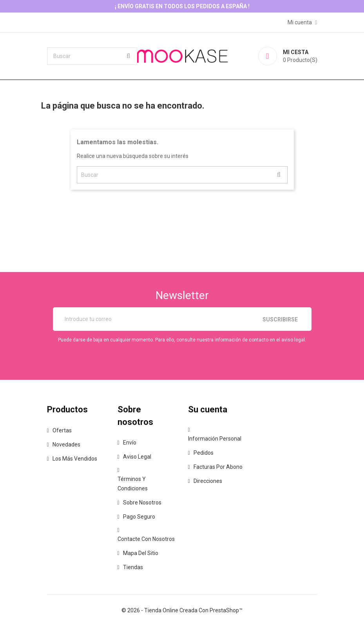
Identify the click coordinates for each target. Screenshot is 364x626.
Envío (130, 443)
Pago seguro (139, 517)
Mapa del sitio (141, 553)
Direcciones (208, 481)
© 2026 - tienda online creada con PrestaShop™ (182, 610)
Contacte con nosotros (146, 539)
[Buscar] (92, 56)
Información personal (215, 439)
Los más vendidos (75, 459)
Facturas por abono (218, 467)
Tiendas (133, 567)
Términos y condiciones (133, 484)
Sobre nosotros (142, 503)
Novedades (66, 445)
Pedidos (204, 453)
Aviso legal (137, 457)
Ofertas (62, 430)
